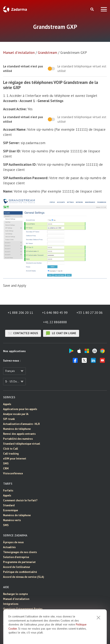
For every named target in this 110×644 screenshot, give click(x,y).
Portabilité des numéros (18, 439)
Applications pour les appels (20, 409)
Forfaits (8, 491)
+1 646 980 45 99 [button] (55, 313)
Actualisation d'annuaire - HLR (21, 424)
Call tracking (11, 454)
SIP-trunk (9, 419)
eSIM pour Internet (15, 459)
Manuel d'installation (19, 53)
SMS (6, 464)
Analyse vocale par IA (16, 414)
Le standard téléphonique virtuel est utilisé (82, 69)
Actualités (9, 547)
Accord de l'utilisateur (17, 567)
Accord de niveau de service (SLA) (24, 577)
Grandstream (47, 53)
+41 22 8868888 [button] (55, 322)
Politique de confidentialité (20, 572)
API (5, 624)
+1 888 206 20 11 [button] (20, 313)
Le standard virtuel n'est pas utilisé (23, 69)
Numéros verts (12, 520)
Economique (11, 510)
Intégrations (11, 604)
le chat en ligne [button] (61, 333)
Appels (7, 404)
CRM (6, 468)
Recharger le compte (15, 594)
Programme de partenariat (19, 562)
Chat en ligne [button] (11, 614)
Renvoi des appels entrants (19, 434)
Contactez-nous (23, 333)
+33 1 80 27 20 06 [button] (90, 313)
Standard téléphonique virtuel (22, 444)
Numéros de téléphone (17, 429)
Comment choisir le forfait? (20, 500)
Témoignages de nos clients (20, 552)
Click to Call (11, 449)
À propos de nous (13, 542)
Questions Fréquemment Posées (23, 609)
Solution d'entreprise (16, 557)
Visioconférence (13, 473)
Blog (6, 629)
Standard (9, 505)
